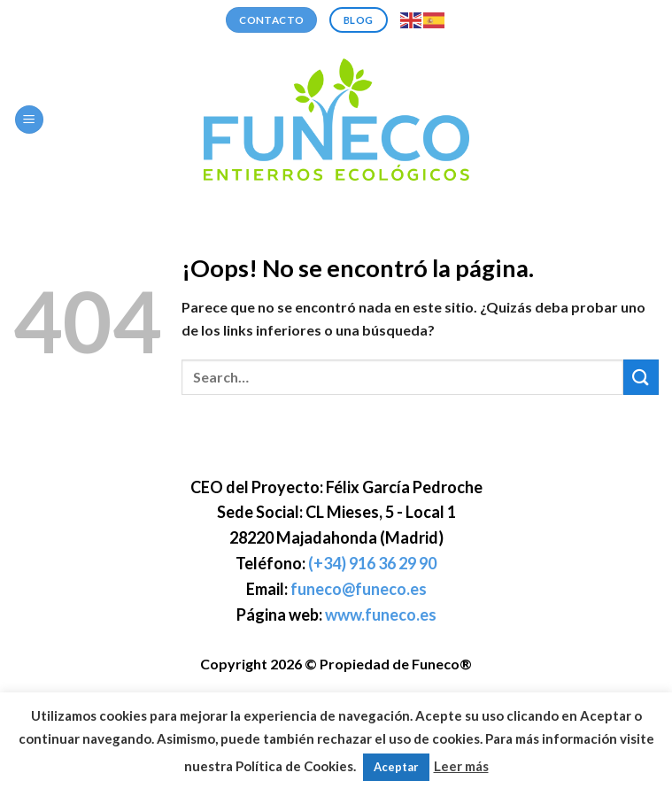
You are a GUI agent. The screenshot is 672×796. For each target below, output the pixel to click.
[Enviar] (641, 377)
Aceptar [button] (396, 767)
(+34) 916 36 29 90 (372, 563)
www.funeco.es (381, 614)
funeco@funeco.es (359, 589)
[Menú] (29, 120)
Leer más (461, 766)
